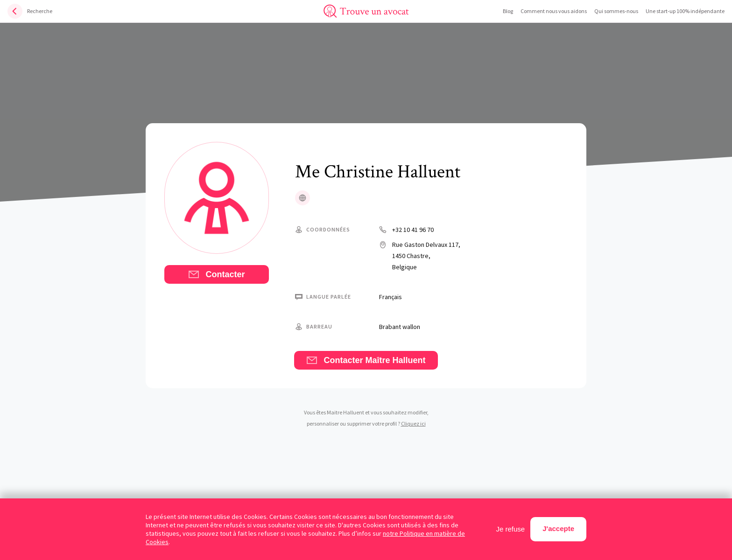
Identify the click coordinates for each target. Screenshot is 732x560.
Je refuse (511, 529)
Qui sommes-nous (616, 11)
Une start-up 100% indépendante (685, 11)
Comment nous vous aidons (554, 11)
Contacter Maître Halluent (366, 360)
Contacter (216, 274)
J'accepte (558, 528)
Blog (508, 11)
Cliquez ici (413, 423)
